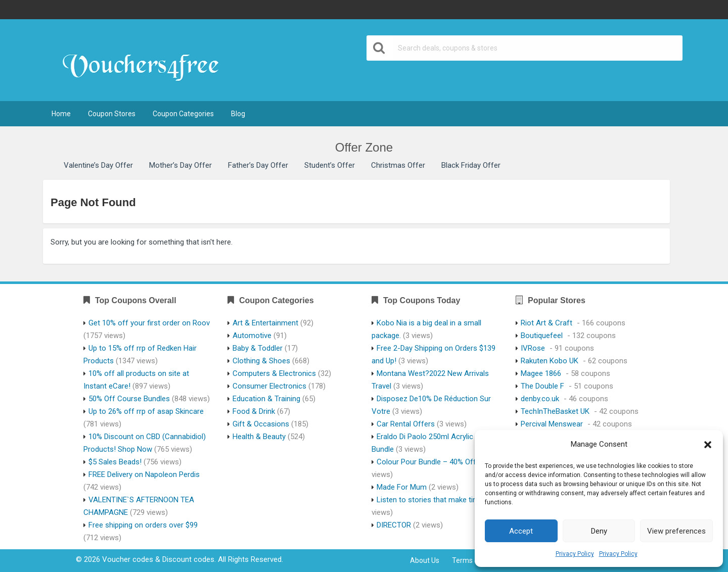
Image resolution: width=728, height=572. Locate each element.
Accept (521, 531)
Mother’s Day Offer (180, 165)
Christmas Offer (398, 165)
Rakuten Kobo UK (550, 361)
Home (61, 114)
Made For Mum (402, 487)
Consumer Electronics (269, 386)
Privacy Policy (575, 554)
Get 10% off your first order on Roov (149, 323)
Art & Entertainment (265, 323)
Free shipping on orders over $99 (143, 525)
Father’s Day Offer (258, 165)
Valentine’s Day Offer (98, 165)
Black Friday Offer (471, 165)
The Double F (542, 386)
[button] (708, 445)
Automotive (252, 336)
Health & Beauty (259, 437)
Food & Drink (254, 411)
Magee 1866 (541, 373)
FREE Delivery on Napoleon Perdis (144, 474)
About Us (425, 560)
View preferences (676, 531)
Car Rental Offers (406, 424)
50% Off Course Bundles (129, 399)
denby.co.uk (540, 399)
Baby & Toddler (258, 348)
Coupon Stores (112, 114)
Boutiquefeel (542, 336)
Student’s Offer (330, 165)
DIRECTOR (394, 525)
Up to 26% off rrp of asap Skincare (146, 411)
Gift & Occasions (261, 424)
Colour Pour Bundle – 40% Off (426, 462)
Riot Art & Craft (547, 323)
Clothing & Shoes (261, 361)
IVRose (533, 348)
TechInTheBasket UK (555, 411)
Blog (238, 114)
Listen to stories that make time (430, 500)
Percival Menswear (552, 424)
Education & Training (266, 399)
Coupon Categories (183, 114)
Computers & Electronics (274, 373)
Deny (599, 531)
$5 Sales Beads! (115, 462)
